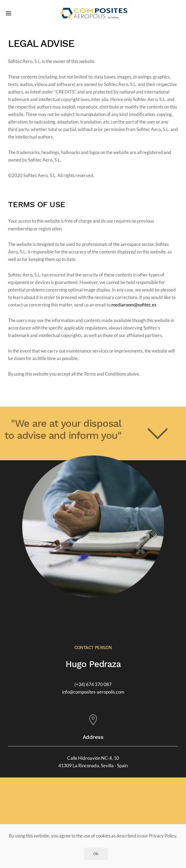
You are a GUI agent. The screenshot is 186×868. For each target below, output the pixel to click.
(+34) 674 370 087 (93, 684)
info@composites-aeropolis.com (93, 692)
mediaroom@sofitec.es (134, 305)
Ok (96, 854)
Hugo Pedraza (93, 664)
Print (16, 392)
